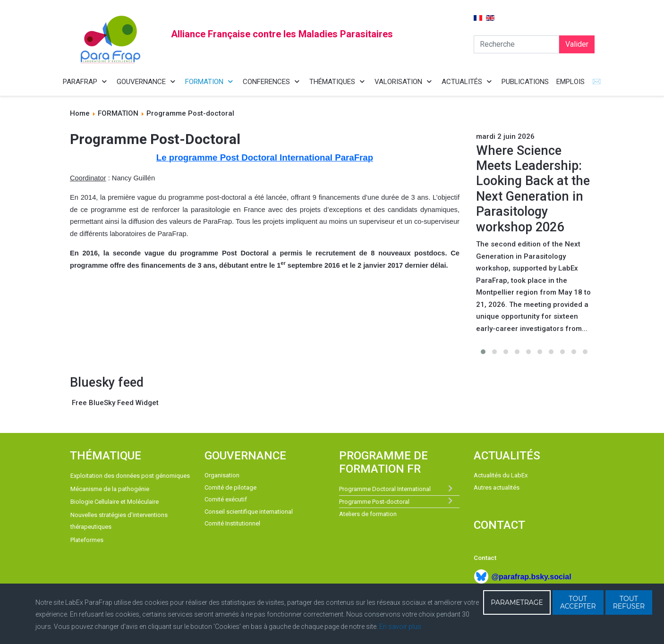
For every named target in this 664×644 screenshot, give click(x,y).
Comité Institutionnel (232, 523)
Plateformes (87, 540)
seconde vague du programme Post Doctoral (191, 253)
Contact (485, 558)
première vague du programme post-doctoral (177, 197)
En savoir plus (400, 627)
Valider (577, 44)
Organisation (222, 475)
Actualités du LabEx (501, 475)
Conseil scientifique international (249, 512)
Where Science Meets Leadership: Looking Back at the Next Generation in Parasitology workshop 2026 (533, 189)
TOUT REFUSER (629, 602)
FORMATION (118, 113)
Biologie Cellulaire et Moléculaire (115, 502)
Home (80, 113)
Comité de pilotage (230, 487)
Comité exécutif (226, 499)
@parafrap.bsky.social (531, 577)
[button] (483, 352)
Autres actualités (497, 487)
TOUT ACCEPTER (578, 602)
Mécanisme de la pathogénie (110, 489)
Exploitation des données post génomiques (130, 476)
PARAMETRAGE (517, 602)
